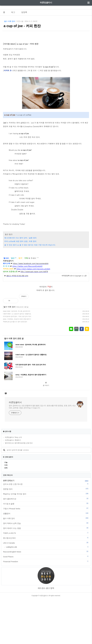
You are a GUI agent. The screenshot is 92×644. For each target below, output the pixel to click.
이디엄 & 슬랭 (46, 549)
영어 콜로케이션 (46, 544)
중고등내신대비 (46, 583)
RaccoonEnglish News (46, 597)
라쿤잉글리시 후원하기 (13, 486)
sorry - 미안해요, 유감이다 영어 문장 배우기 (17, 364)
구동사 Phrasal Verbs (46, 554)
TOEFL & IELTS (46, 578)
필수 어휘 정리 (10, 21)
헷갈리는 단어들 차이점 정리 (46, 539)
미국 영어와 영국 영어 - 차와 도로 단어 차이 (17, 362)
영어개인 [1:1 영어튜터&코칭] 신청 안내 (19, 488)
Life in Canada (46, 588)
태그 (13, 12)
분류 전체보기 (9, 526)
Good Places (46, 602)
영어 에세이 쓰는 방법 (46, 574)
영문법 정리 (46, 534)
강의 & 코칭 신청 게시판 (46, 529)
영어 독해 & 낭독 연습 (46, 569)
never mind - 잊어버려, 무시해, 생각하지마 (17, 357)
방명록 (24, 12)
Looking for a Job (47, 592)
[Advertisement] (46, 318)
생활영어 (46, 559)
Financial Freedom (46, 607)
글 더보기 (46, 431)
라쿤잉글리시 (46, 3)
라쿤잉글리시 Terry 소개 (13, 483)
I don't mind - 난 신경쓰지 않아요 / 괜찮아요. (17, 359)
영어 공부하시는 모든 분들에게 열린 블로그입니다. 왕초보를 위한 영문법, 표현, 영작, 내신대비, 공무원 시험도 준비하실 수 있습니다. (42, 452)
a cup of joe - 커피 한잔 (22, 26)
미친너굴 (20, 21)
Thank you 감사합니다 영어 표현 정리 (15, 367)
